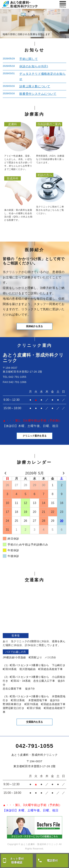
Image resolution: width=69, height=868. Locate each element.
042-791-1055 (34, 746)
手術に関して (29, 59)
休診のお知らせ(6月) (34, 66)
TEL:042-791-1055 (15, 377)
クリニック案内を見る (35, 436)
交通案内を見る (34, 722)
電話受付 (52, 860)
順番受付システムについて (38, 94)
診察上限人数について (35, 86)
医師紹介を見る (34, 326)
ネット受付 (17, 861)
